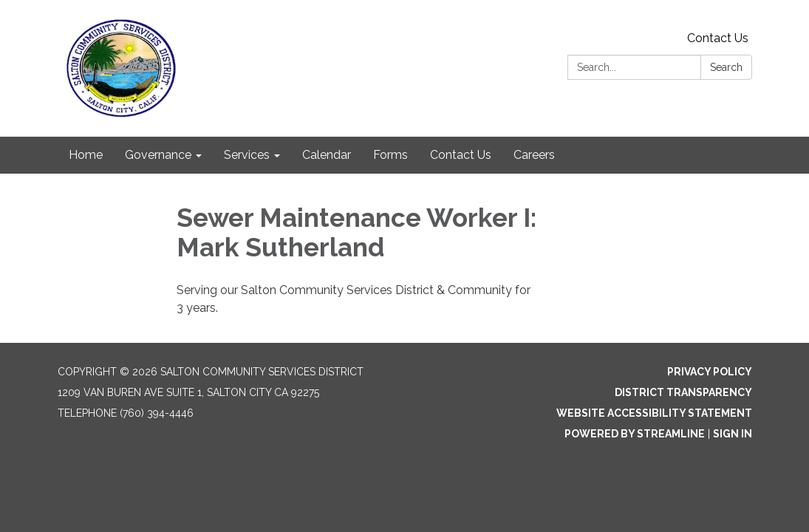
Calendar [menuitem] (327, 155)
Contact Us (718, 38)
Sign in (733, 434)
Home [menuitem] (86, 155)
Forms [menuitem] (390, 155)
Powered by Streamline (635, 434)
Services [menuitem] (247, 155)
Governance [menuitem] (158, 155)
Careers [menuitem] (534, 155)
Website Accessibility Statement (654, 413)
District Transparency (683, 392)
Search (726, 67)
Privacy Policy (710, 372)
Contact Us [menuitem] (461, 155)
